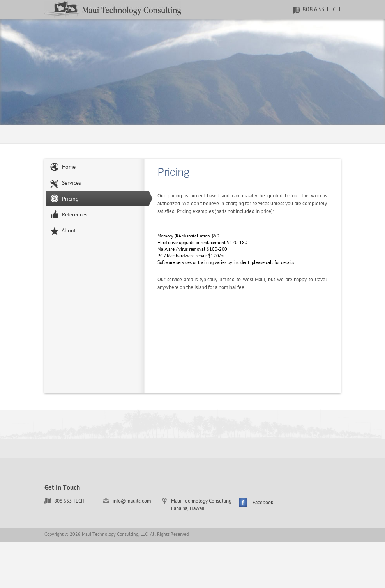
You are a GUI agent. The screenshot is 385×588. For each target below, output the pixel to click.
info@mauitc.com (132, 501)
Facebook (263, 503)
